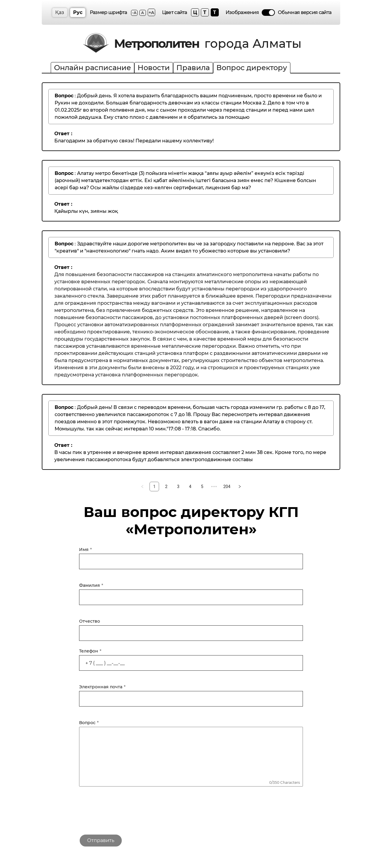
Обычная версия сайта (305, 12)
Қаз (60, 12)
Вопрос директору (252, 68)
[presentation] (124, 813)
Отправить (101, 840)
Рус (78, 12)
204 (227, 487)
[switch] (268, 13)
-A (134, 13)
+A (151, 13)
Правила (193, 68)
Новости (154, 68)
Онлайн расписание (93, 68)
